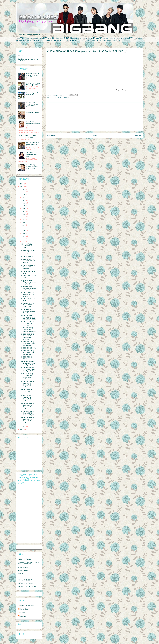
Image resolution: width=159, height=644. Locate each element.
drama (123, 41)
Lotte (142, 38)
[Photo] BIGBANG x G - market (33, 113)
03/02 (24, 222)
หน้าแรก (20, 56)
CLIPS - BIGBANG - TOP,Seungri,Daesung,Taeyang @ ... (29, 282)
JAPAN (132, 38)
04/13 (24, 219)
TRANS (94, 41)
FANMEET (87, 38)
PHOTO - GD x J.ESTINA (28, 348)
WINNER (101, 41)
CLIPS (54, 38)
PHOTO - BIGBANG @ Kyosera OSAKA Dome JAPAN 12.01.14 (28, 406)
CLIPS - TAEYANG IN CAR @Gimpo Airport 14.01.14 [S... (29, 288)
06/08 (24, 206)
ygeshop (20, 574)
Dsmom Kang (24, 609)
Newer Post (51, 136)
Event (77, 38)
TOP (84, 41)
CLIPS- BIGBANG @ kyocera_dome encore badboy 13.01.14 (27, 376)
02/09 (24, 231)
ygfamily (20, 577)
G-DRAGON (97, 38)
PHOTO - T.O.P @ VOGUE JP (27, 358)
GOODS (105, 38)
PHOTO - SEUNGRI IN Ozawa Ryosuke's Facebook (33, 144)
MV (17, 41)
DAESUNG (68, 38)
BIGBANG (44, 38)
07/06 (24, 195)
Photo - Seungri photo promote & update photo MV (33, 75)
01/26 (24, 236)
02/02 (24, 233)
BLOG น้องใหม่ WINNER (25, 580)
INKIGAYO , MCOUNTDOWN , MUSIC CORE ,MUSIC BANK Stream (29, 563)
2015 (22, 184)
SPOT (68, 41)
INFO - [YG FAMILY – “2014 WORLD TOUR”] (28, 246)
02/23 (24, 225)
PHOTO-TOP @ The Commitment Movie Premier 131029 (32, 166)
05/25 (24, 211)
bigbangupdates (23, 570)
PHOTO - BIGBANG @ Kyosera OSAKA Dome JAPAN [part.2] (28, 413)
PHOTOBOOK (46, 41)
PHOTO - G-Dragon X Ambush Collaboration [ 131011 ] (33, 124)
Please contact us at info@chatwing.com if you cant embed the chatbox (28, 454)
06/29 (24, 197)
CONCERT (60, 38)
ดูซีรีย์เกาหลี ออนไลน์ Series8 (27, 586)
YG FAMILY (107, 41)
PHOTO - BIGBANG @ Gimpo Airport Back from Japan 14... (28, 344)
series (127, 41)
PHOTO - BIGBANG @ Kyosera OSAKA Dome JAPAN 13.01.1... (28, 337)
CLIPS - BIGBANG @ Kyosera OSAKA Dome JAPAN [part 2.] (29, 330)
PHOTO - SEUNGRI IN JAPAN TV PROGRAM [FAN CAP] (28, 261)
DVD (74, 38)
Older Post (137, 136)
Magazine (22, 41)
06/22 (24, 200)
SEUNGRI (58, 41)
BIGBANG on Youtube (24, 559)
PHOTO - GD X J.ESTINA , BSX (29, 277)
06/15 (24, 203)
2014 (22, 187)
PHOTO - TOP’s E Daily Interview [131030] (33, 84)
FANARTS (81, 38)
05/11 (24, 217)
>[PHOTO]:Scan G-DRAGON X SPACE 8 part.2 (32, 155)
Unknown (23, 613)
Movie (28, 41)
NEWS (32, 41)
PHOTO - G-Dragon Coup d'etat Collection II (27, 391)
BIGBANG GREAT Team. (27, 606)
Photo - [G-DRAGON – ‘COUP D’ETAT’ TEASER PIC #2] (27, 136)
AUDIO (33, 38)
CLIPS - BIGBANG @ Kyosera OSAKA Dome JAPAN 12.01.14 (27, 398)
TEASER (80, 41)
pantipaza (23, 616)
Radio (52, 41)
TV (97, 41)
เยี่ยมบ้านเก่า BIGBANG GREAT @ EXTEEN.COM (28, 60)
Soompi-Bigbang (23, 567)
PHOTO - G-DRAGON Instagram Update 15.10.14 (28, 294)
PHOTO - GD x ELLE (27, 256)
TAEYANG (74, 41)
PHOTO (38, 40)
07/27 (24, 189)
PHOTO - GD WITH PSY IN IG (28, 272)
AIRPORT (22, 38)
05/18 (24, 214)
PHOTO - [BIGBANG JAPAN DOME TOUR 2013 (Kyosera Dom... (29, 311)
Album (37, 38)
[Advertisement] (94, 117)
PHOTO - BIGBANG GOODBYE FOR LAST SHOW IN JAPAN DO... (29, 317)
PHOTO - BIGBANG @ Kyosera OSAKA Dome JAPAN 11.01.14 (28, 420)
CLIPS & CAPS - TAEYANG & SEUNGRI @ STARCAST (33, 104)
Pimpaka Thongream (122, 90)
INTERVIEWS (125, 38)
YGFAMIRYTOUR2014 (116, 41)
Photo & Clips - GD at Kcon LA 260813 (33, 94)
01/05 (24, 426)
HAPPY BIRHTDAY (112, 38)
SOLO (64, 41)
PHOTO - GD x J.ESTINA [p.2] (28, 300)
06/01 (24, 208)
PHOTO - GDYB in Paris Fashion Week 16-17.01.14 (28, 252)
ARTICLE (28, 38)
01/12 (24, 242)
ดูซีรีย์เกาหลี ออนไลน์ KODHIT (27, 583)
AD (17, 38)
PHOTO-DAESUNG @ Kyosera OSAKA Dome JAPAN (28, 305)
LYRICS (138, 38)
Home (95, 136)
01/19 (24, 239)
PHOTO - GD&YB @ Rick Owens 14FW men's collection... (29, 267)
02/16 (24, 228)
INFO (118, 38)
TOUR (89, 41)
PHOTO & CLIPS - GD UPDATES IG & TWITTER (28, 323)
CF (51, 38)
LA (135, 38)
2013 (22, 430)
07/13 (24, 192)
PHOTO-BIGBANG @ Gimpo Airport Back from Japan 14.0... (28, 363)
